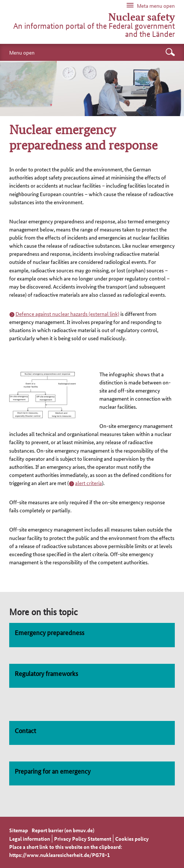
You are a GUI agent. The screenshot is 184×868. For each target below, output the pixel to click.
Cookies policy (132, 839)
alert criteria (89, 483)
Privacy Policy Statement (83, 839)
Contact (25, 730)
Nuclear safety (141, 17)
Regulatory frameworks (46, 673)
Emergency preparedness (49, 632)
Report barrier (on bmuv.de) (63, 830)
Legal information (30, 839)
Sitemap (19, 830)
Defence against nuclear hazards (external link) (67, 314)
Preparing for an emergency (53, 771)
